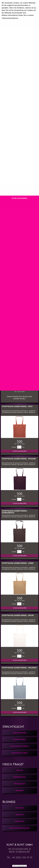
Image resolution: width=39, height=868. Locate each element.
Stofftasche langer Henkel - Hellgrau (19, 668)
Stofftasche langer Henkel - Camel (18, 563)
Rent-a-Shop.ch (22, 866)
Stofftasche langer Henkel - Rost (17, 406)
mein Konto (20, 808)
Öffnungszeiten (20, 784)
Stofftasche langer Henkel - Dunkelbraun (15, 512)
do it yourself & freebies (20, 746)
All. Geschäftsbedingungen (20, 828)
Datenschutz (20, 821)
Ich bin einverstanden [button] (20, 198)
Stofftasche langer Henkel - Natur (18, 615)
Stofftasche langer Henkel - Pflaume (19, 459)
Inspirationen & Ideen (20, 753)
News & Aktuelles (20, 733)
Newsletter (20, 790)
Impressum (20, 814)
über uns (20, 770)
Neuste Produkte (20, 739)
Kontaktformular (20, 777)
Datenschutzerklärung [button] (10, 18)
